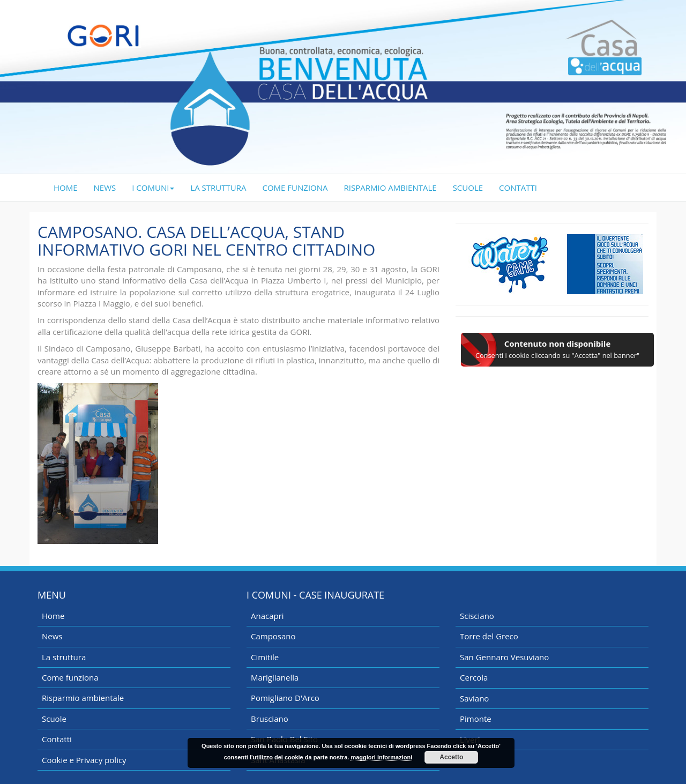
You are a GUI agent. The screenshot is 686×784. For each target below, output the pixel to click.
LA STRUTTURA (218, 188)
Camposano (273, 636)
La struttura (64, 657)
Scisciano (477, 616)
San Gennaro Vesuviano (504, 657)
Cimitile (265, 657)
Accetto (451, 757)
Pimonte (476, 719)
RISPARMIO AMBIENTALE (390, 188)
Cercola (474, 677)
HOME (70, 187)
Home (53, 616)
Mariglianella (275, 677)
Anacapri (267, 616)
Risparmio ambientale (83, 698)
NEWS (105, 188)
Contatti (57, 739)
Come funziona (70, 677)
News (52, 636)
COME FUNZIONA (295, 188)
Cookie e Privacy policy (84, 760)
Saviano (474, 698)
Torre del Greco (489, 636)
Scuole (54, 719)
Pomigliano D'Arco (285, 698)
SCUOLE (468, 188)
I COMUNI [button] (153, 188)
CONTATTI (518, 188)
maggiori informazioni (381, 757)
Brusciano (270, 719)
